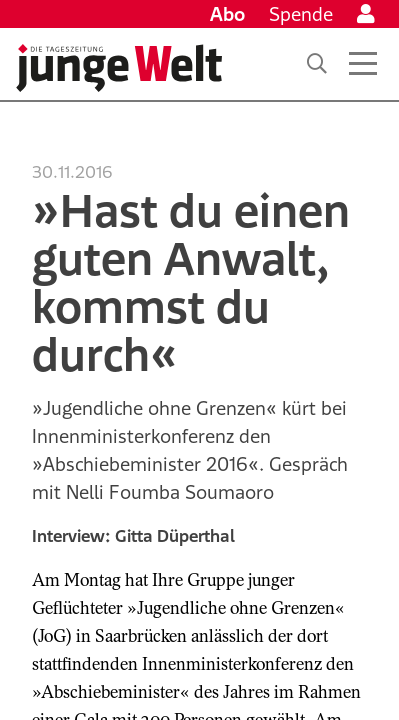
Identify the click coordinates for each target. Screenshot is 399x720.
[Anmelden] (366, 14)
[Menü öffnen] (363, 64)
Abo (227, 14)
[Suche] (317, 64)
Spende (301, 14)
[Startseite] (119, 68)
